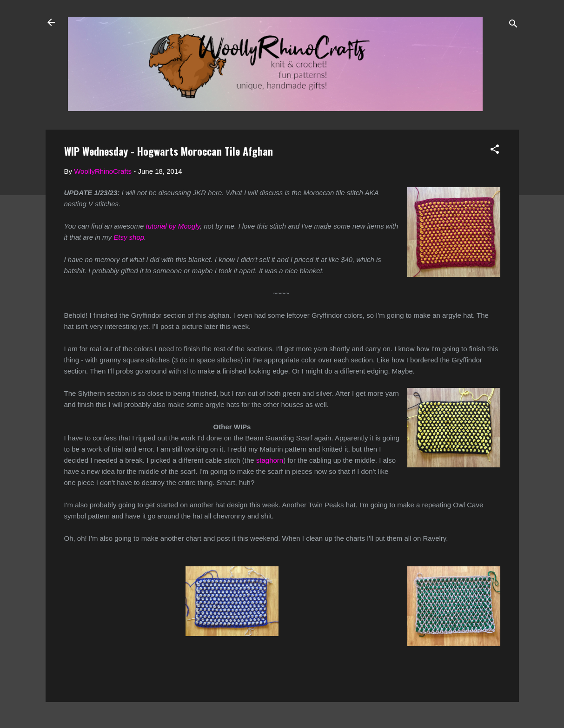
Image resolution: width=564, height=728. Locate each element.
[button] (495, 151)
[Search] (513, 25)
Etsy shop (129, 237)
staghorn (270, 460)
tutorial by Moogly (172, 226)
